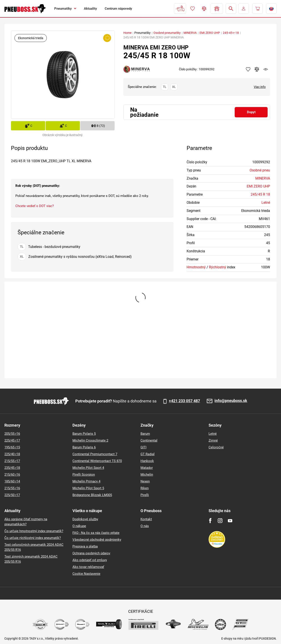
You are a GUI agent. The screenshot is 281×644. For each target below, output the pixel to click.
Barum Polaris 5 (84, 434)
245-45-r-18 (231, 33)
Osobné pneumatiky (167, 33)
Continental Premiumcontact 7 (95, 454)
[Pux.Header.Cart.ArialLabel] (258, 9)
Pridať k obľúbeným (248, 69)
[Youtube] (230, 521)
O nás (145, 526)
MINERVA (190, 33)
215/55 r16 (12, 488)
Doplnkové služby (85, 519)
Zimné (213, 440)
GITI (143, 447)
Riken (145, 488)
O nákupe (79, 526)
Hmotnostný (196, 267)
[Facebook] (210, 521)
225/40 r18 (12, 454)
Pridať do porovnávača (257, 69)
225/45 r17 (12, 440)
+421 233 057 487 (184, 401)
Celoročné (216, 447)
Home (127, 33)
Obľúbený (193, 9)
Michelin (147, 475)
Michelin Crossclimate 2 (90, 440)
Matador (147, 468)
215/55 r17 (12, 461)
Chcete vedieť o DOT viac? (35, 206)
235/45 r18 (12, 468)
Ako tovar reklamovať (88, 567)
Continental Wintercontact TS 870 (97, 461)
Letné (266, 203)
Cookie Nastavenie (86, 574)
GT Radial (148, 454)
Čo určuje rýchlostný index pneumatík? (33, 538)
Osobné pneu (260, 170)
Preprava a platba (85, 546)
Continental (149, 440)
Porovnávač (204, 9)
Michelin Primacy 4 (86, 481)
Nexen (145, 481)
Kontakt (146, 519)
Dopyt (251, 112)
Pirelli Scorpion (84, 475)
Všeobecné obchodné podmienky (97, 540)
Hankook (147, 461)
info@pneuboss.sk (231, 401)
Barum (145, 434)
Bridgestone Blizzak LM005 (92, 495)
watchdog (266, 69)
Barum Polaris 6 (84, 447)
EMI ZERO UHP (210, 33)
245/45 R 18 (260, 194)
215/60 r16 (12, 475)
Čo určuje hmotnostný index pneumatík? (34, 531)
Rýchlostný (218, 267)
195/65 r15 (12, 447)
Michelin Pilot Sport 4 (88, 468)
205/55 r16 (12, 434)
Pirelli (145, 495)
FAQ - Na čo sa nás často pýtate (96, 533)
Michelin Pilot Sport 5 (88, 488)
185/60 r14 (12, 481)
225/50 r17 (12, 495)
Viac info (260, 87)
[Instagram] (220, 521)
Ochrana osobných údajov (91, 553)
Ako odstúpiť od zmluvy (90, 560)
